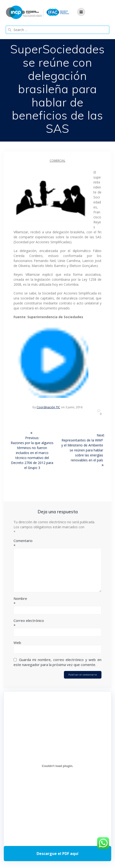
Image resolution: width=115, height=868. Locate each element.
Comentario (57, 543)
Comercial (57, 161)
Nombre (57, 601)
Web (17, 643)
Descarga (57, 854)
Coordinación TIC (48, 407)
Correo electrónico (57, 623)
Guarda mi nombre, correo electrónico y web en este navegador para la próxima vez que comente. (57, 662)
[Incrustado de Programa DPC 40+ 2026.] (57, 766)
